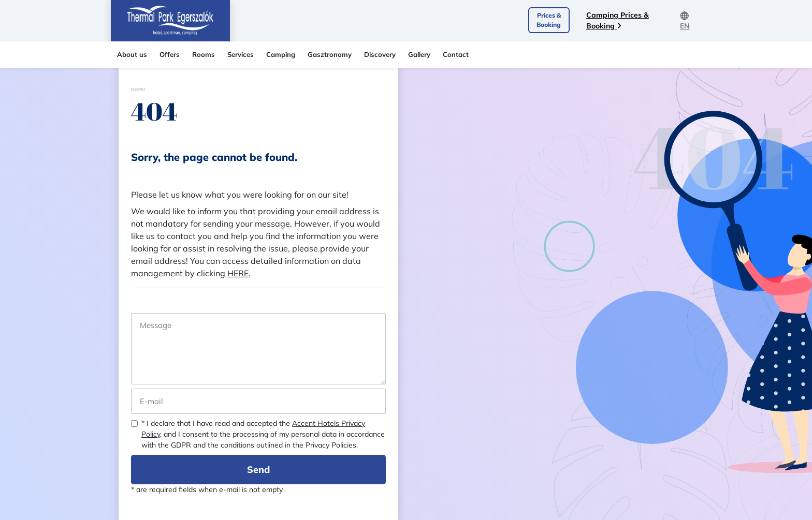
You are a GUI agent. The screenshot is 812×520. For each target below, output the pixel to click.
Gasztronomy (330, 54)
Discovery (380, 54)
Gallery (419, 54)
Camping (281, 54)
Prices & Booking (549, 20)
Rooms (204, 54)
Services (241, 54)
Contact (456, 54)
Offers (170, 54)
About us (132, 54)
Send (258, 470)
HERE (238, 273)
